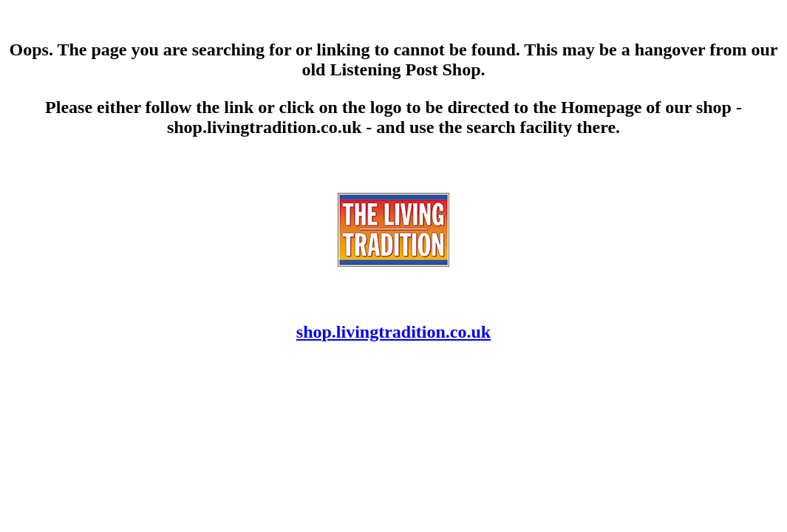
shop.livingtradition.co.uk (393, 332)
